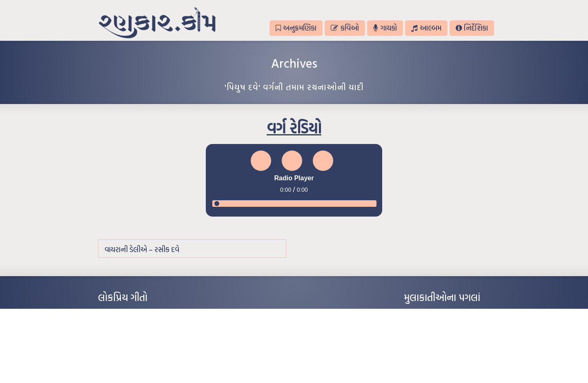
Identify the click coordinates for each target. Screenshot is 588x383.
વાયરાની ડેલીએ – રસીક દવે (142, 249)
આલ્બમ (426, 28)
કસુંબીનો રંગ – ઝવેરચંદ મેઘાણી (128, 362)
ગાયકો (385, 28)
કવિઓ (345, 28)
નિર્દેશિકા (472, 28)
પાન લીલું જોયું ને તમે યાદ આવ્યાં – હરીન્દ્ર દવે (141, 338)
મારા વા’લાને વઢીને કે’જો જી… (126, 325)
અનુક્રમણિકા (296, 28)
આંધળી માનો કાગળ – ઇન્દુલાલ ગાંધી (133, 313)
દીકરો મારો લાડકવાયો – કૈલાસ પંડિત (133, 350)
